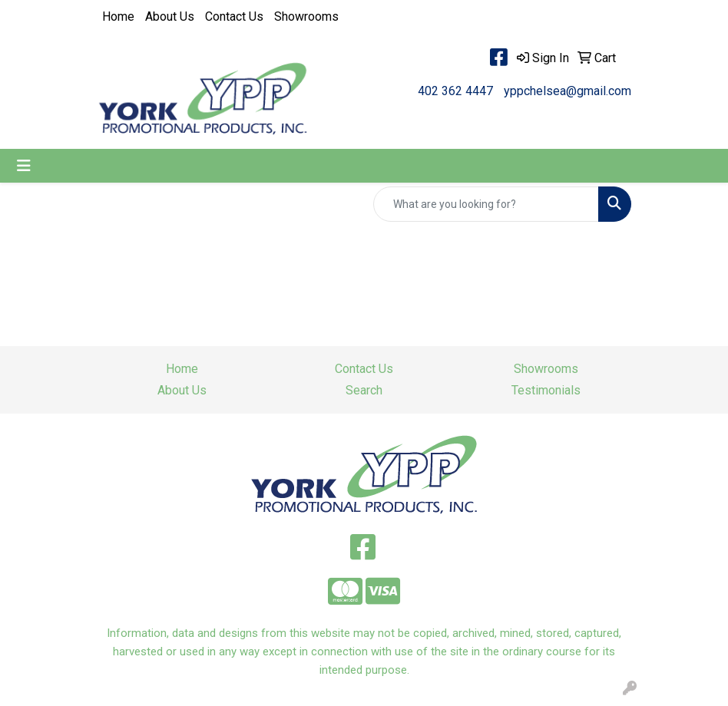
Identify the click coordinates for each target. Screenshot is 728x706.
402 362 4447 (455, 91)
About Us (170, 16)
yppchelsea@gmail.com (568, 91)
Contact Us (234, 16)
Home (118, 16)
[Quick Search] (486, 204)
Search (364, 390)
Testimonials (546, 390)
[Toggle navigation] (24, 166)
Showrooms (306, 16)
